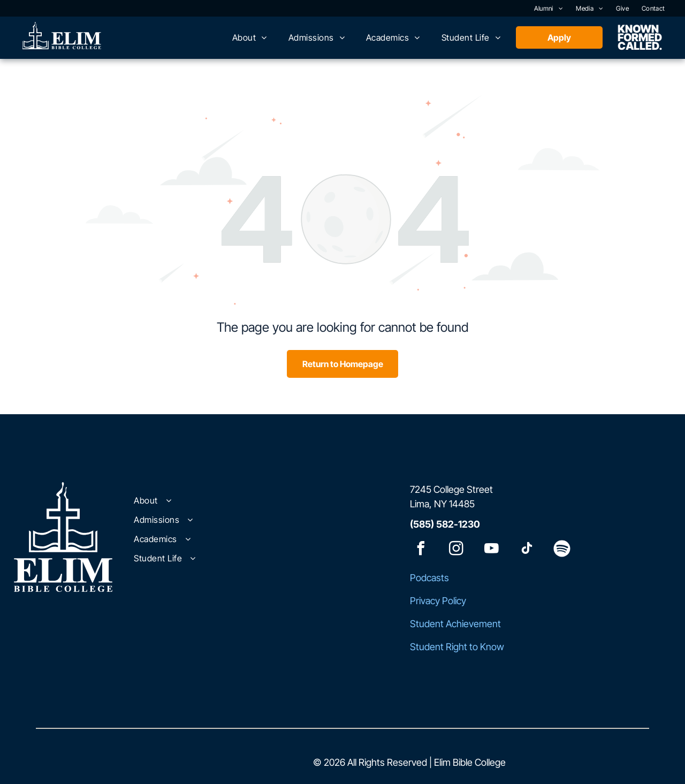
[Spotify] (562, 550)
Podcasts (429, 578)
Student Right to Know (457, 647)
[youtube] (491, 550)
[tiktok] (527, 550)
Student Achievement (455, 624)
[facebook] (421, 550)
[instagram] (456, 550)
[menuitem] (549, 8)
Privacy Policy (438, 601)
